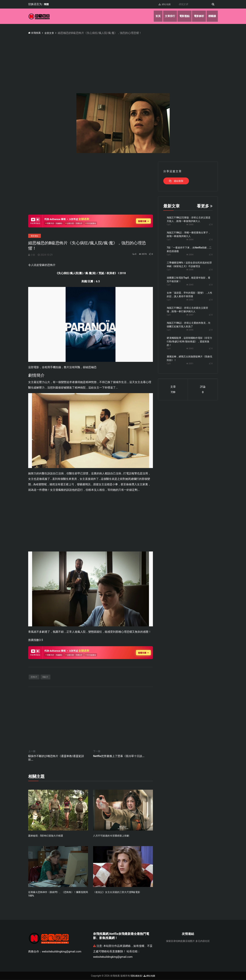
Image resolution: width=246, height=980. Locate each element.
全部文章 (52, 33)
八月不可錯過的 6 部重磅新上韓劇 (111, 836)
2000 (190, 225)
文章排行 (166, 16)
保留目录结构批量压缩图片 (180, 941)
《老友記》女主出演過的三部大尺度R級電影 (117, 892)
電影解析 (197, 16)
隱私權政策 (136, 976)
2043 (190, 348)
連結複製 (176, 181)
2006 (190, 270)
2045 (190, 285)
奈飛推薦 (35, 33)
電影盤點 (182, 16)
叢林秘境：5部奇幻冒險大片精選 (46, 836)
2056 (190, 330)
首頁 (153, 16)
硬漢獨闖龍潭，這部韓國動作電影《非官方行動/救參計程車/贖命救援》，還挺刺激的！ (189, 341)
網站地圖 (163, 4)
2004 (190, 240)
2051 (190, 364)
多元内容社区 (203, 941)
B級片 (45, 677)
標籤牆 (212, 16)
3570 (141, 254)
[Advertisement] (131, 61)
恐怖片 (34, 677)
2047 (190, 315)
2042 (190, 300)
